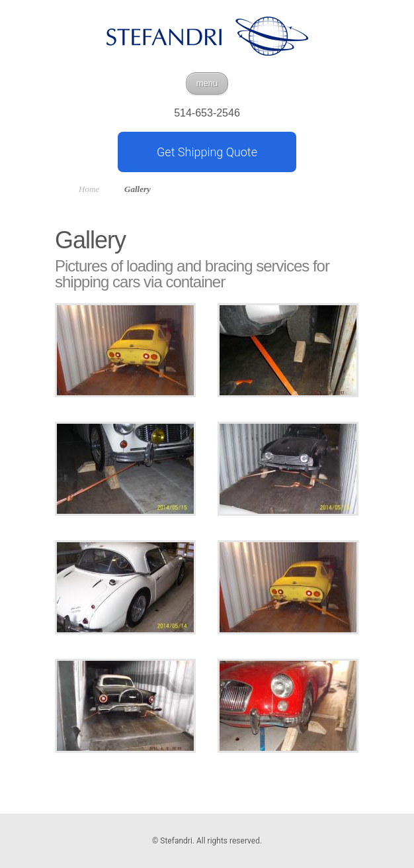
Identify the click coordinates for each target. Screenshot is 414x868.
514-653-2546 (207, 113)
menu (207, 83)
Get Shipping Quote (207, 152)
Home (89, 189)
